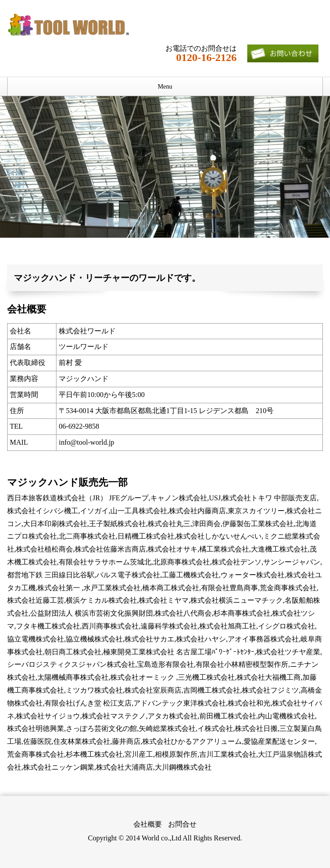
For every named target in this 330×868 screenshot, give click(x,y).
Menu (165, 87)
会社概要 (148, 824)
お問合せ (182, 824)
